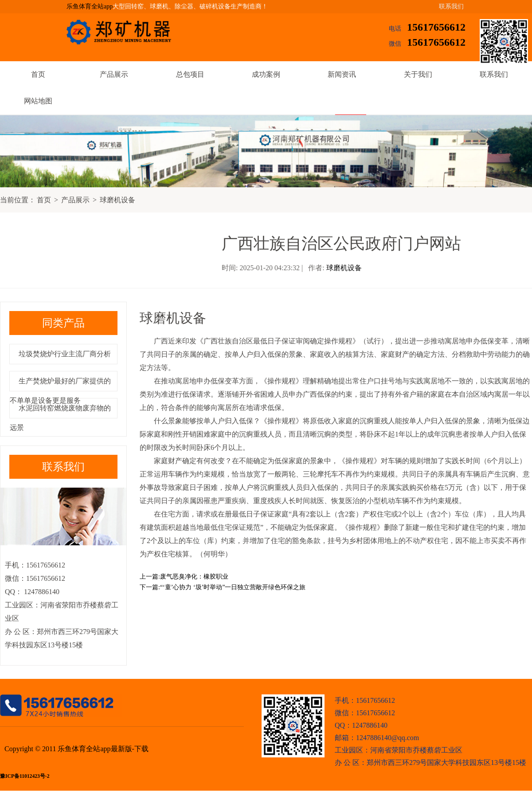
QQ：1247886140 (361, 725)
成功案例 (266, 74)
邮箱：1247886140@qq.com (377, 738)
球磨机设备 (117, 200)
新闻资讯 (342, 74)
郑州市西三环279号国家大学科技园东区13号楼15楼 (446, 763)
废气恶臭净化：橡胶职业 (194, 577)
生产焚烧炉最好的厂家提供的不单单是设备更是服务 (60, 391)
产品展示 (114, 74)
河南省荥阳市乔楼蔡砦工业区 (416, 750)
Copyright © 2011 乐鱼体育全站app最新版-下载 (76, 749)
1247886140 (41, 592)
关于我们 (418, 74)
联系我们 (451, 6)
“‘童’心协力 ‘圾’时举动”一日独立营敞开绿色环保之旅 (233, 587)
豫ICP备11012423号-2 (25, 776)
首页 (38, 74)
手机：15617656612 (365, 700)
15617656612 (436, 27)
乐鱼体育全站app (90, 6)
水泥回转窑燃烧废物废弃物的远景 (60, 418)
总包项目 (190, 74)
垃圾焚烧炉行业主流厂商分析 (65, 354)
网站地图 (38, 101)
